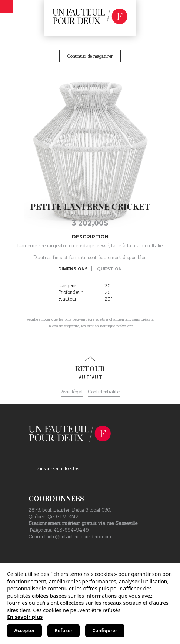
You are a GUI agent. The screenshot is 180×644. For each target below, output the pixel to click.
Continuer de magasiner (90, 56)
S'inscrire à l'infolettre (57, 468)
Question (109, 269)
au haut (90, 368)
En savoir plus (25, 617)
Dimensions (73, 269)
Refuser (64, 631)
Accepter (24, 631)
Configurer (105, 631)
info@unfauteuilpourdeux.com (79, 537)
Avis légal (72, 392)
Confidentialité (104, 392)
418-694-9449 (71, 530)
